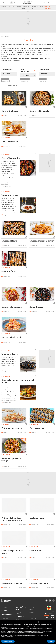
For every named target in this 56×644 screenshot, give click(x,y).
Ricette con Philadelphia (48, 7)
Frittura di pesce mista (12, 428)
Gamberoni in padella (39, 111)
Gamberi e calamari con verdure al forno (18, 381)
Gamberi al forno (9, 241)
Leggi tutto (5, 184)
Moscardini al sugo (10, 195)
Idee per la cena (35, 7)
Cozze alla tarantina (11, 158)
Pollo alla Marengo (10, 141)
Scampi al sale (36, 551)
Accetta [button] (51, 641)
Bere (13, 7)
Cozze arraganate (37, 428)
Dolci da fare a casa (26, 7)
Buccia (46, 616)
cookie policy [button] (4, 627)
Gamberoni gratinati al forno (12, 552)
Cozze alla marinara (39, 583)
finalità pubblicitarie (32, 631)
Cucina (9, 7)
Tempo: (7, 115)
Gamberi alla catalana (12, 307)
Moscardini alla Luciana (12, 583)
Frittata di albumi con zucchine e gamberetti (12, 519)
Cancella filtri (6, 81)
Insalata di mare (37, 518)
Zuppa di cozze (36, 307)
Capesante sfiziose (10, 111)
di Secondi (5, 79)
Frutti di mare (25, 79)
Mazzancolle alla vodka (12, 337)
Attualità (18, 7)
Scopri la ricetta (22, 115)
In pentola (43, 79)
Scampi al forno (9, 271)
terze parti (22, 629)
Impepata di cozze (10, 354)
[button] (26, 107)
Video (41, 7)
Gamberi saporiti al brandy (42, 241)
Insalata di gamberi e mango (11, 460)
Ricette (4, 7)
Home (3, 37)
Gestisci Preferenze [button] (8, 641)
